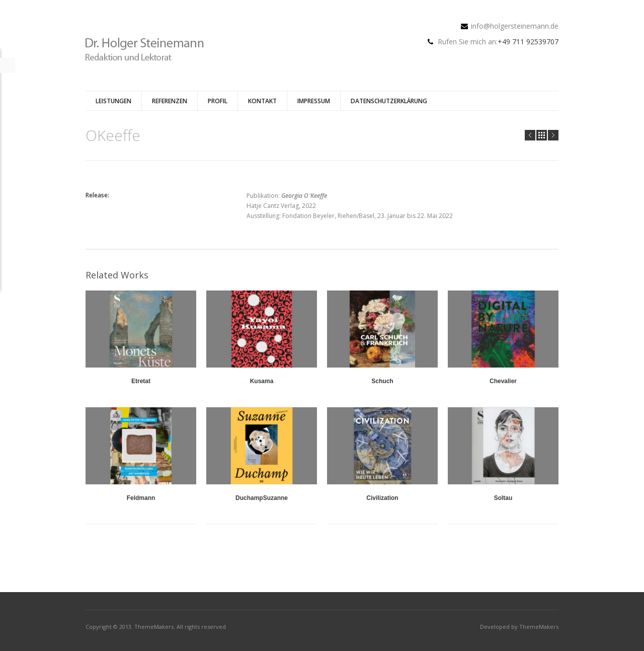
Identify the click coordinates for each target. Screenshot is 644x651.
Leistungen (113, 101)
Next (553, 135)
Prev (530, 135)
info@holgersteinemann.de (515, 26)
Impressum (314, 101)
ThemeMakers (154, 627)
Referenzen (170, 101)
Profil (218, 101)
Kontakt (262, 101)
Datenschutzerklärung (389, 101)
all (542, 135)
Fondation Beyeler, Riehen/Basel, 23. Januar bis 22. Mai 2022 (368, 216)
